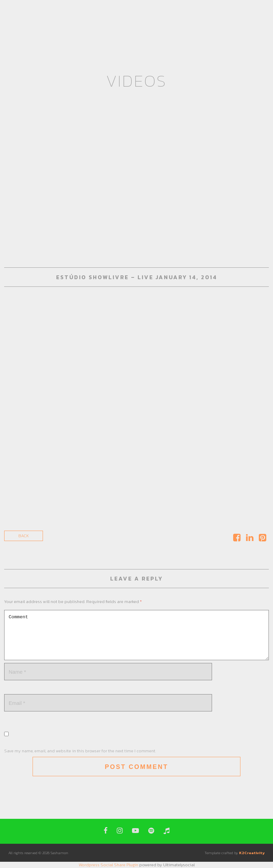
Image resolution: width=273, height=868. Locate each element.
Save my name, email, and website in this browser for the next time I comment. (80, 751)
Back (24, 536)
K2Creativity (252, 853)
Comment (136, 635)
